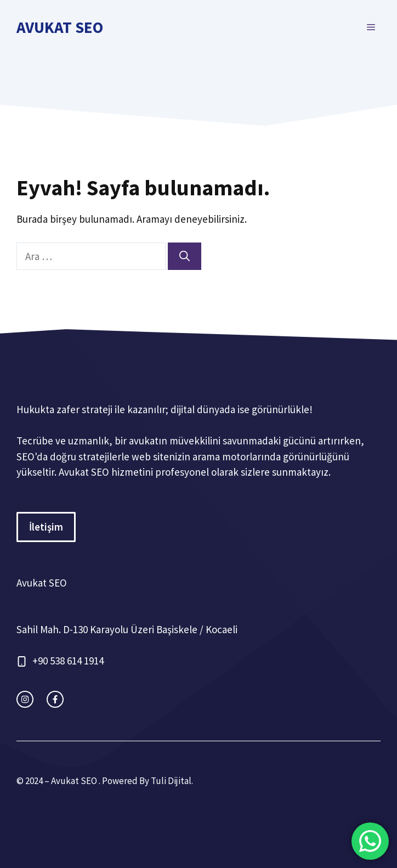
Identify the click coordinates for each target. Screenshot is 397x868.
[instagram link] (25, 699)
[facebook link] (55, 699)
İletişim (46, 527)
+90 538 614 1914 (68, 661)
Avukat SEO (60, 27)
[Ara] (185, 257)
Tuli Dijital (171, 781)
